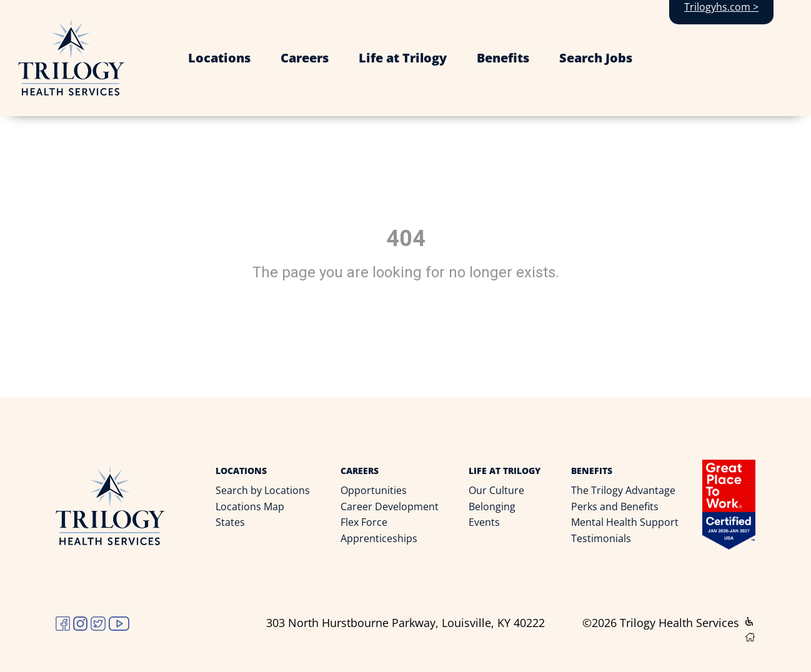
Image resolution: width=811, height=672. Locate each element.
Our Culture (496, 490)
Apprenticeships (379, 538)
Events (484, 522)
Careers (305, 58)
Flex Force (364, 522)
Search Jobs (596, 58)
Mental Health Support (625, 522)
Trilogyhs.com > (721, 7)
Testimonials (601, 538)
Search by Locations (263, 490)
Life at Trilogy (403, 58)
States (230, 522)
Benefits (503, 58)
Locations (219, 58)
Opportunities (374, 490)
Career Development (390, 506)
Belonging (492, 506)
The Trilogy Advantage (623, 490)
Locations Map (250, 506)
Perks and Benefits (615, 506)
